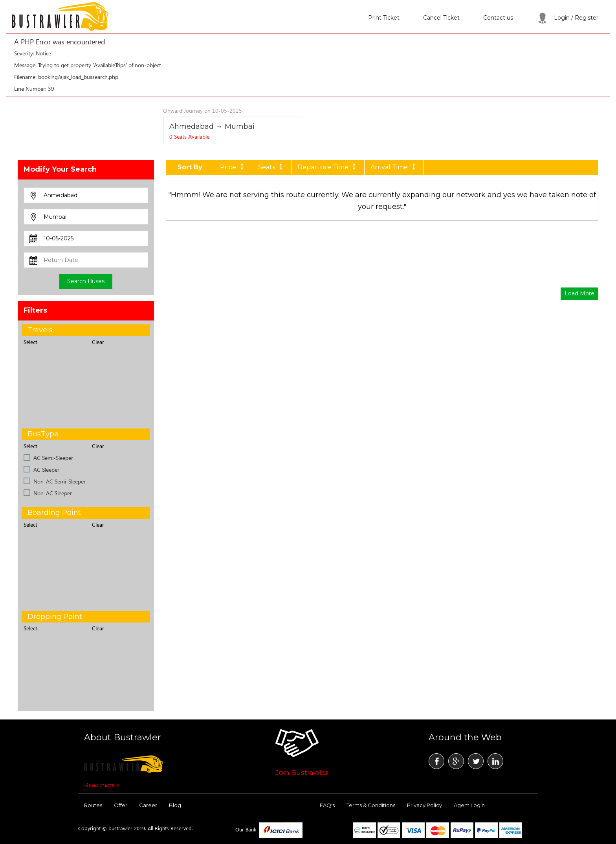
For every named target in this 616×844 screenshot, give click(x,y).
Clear (98, 342)
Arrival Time (394, 167)
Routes (93, 805)
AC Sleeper (46, 470)
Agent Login (469, 805)
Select (30, 342)
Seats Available (189, 136)
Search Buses (86, 281)
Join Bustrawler (302, 773)
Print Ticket (384, 18)
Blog (175, 805)
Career (148, 805)
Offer (121, 805)
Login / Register (567, 18)
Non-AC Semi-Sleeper (60, 481)
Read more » (102, 785)
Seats (271, 167)
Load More (579, 293)
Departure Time (328, 167)
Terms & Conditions (371, 805)
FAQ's (327, 805)
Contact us (498, 18)
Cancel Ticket (441, 18)
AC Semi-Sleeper (53, 458)
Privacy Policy (424, 805)
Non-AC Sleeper (53, 493)
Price (233, 167)
